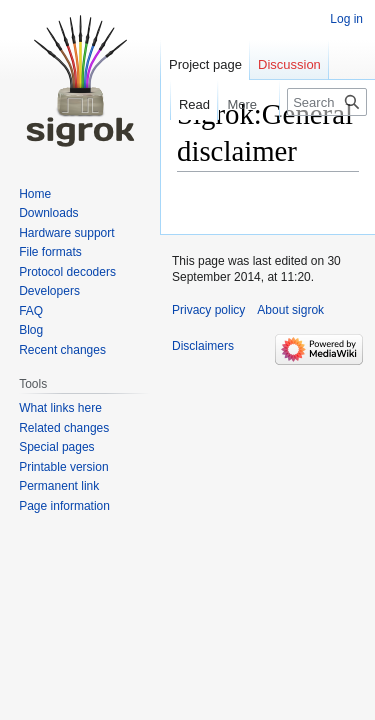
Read (185, 104)
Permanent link (59, 486)
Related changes (64, 428)
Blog (31, 330)
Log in (346, 19)
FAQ (31, 311)
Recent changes (62, 350)
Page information (64, 506)
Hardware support (66, 233)
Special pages (56, 447)
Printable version (63, 467)
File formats (50, 252)
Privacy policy (208, 310)
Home (35, 194)
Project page (205, 64)
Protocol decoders (67, 272)
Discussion (289, 64)
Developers (49, 291)
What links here (60, 408)
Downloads (48, 213)
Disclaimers (203, 346)
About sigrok (290, 310)
